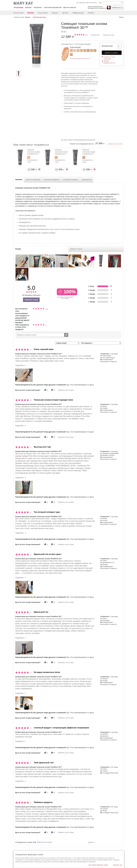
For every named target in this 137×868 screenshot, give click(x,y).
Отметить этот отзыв (66, 390)
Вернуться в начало (45, 842)
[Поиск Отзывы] (66, 335)
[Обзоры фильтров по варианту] (101, 343)
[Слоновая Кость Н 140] (36, 45)
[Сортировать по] (67, 343)
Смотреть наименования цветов (79, 58)
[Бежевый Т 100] (92, 51)
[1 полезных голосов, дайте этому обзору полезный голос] (46, 390)
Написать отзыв (109, 35)
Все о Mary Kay (81, 3)
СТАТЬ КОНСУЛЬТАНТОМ (53, 8)
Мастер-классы (70, 8)
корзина (117, 8)
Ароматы (55, 13)
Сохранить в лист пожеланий (109, 58)
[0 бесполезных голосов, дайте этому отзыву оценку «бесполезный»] (53, 390)
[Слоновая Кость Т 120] (81, 51)
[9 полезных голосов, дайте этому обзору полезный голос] (46, 832)
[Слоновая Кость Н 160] (88, 51)
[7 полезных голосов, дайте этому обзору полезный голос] (46, 793)
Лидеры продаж (78, 13)
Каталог (28, 8)
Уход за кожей (18, 13)
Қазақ (101, 3)
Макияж (31, 13)
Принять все (118, 865)
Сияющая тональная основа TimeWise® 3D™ (34, 152)
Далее (92, 842)
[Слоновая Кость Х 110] (78, 51)
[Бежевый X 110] (71, 55)
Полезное (38, 8)
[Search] (114, 3)
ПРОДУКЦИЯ (18, 8)
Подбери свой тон (109, 63)
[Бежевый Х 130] (95, 51)
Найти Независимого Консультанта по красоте (97, 7)
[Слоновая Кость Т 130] (85, 51)
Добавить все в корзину (115, 144)
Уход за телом (43, 13)
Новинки (91, 13)
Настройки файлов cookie (98, 865)
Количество (107, 46)
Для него (65, 13)
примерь (106, 61)
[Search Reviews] (43, 335)
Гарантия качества (91, 3)
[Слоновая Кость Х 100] (75, 51)
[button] (24, 375)
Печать (121, 17)
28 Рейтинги (95, 35)
